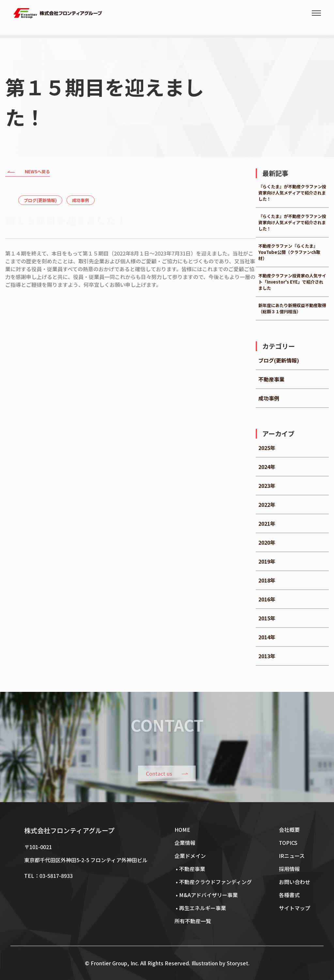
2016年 (267, 599)
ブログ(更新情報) (40, 200)
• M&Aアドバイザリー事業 (206, 895)
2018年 (267, 580)
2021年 (267, 523)
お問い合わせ (295, 882)
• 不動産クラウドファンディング (213, 882)
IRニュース (292, 856)
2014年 (267, 637)
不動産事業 (271, 379)
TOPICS (288, 843)
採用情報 (289, 869)
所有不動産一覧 (193, 921)
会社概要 (289, 830)
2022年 (267, 505)
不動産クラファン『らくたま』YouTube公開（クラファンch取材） (289, 252)
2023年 (267, 486)
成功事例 (81, 200)
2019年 (267, 561)
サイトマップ (295, 908)
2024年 (267, 467)
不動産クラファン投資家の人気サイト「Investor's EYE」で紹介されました (292, 282)
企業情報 (185, 843)
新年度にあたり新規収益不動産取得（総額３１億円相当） (292, 308)
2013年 (267, 656)
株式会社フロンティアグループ (69, 830)
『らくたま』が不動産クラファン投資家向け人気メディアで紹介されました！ (292, 193)
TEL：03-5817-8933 (48, 876)
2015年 (267, 618)
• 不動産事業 (190, 869)
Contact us (159, 773)
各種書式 (289, 895)
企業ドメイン (190, 856)
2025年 (267, 448)
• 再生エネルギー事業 (200, 908)
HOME (182, 830)
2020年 (267, 542)
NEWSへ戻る (28, 172)
